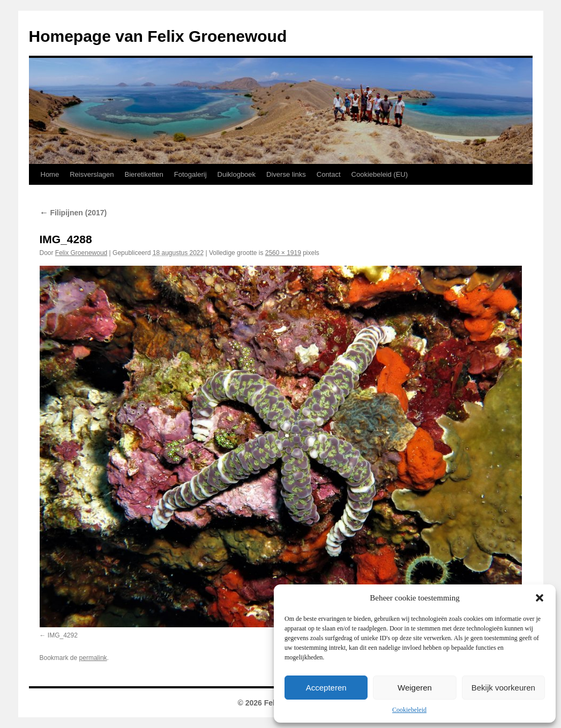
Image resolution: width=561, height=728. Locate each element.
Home (50, 174)
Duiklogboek (237, 174)
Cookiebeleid (409, 710)
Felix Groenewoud (81, 253)
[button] (540, 598)
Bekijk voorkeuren (503, 688)
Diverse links (286, 174)
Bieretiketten (144, 174)
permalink (93, 658)
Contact (329, 174)
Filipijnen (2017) (73, 213)
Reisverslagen (92, 174)
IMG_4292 (63, 635)
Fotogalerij (190, 174)
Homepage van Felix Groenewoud (158, 36)
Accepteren (326, 688)
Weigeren (415, 688)
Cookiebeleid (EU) (380, 174)
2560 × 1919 (283, 253)
